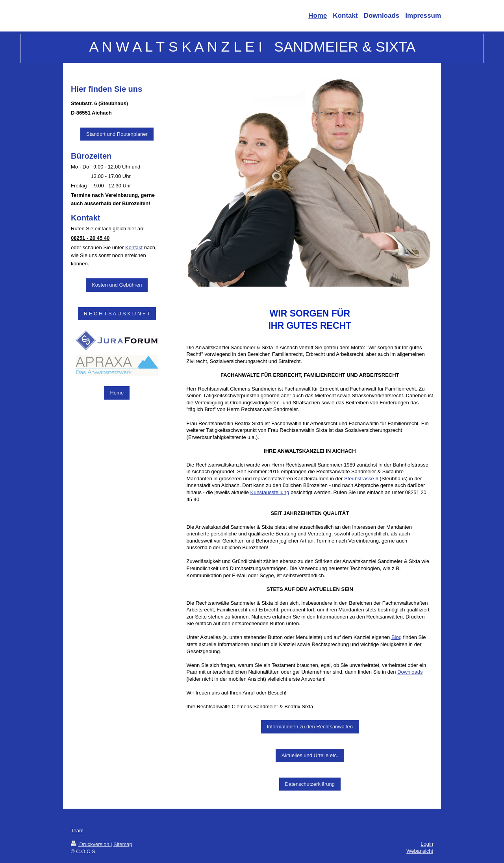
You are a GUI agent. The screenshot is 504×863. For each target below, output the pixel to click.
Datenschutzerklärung (310, 784)
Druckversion (91, 844)
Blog (397, 637)
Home (117, 393)
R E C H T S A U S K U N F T (117, 314)
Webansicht (420, 851)
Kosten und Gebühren (117, 285)
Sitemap (123, 844)
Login (427, 844)
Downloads (410, 672)
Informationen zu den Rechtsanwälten (310, 727)
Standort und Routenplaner (117, 134)
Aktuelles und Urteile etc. (310, 755)
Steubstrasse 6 (361, 479)
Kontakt (134, 247)
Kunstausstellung (270, 492)
